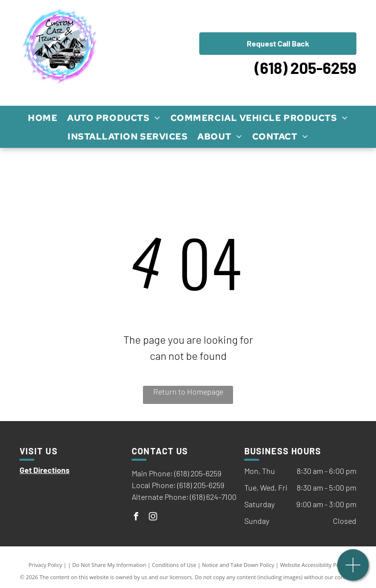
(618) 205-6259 (305, 68)
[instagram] (153, 518)
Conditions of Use (174, 565)
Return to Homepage (188, 391)
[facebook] (136, 518)
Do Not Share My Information (109, 565)
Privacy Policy (45, 565)
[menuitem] (43, 118)
